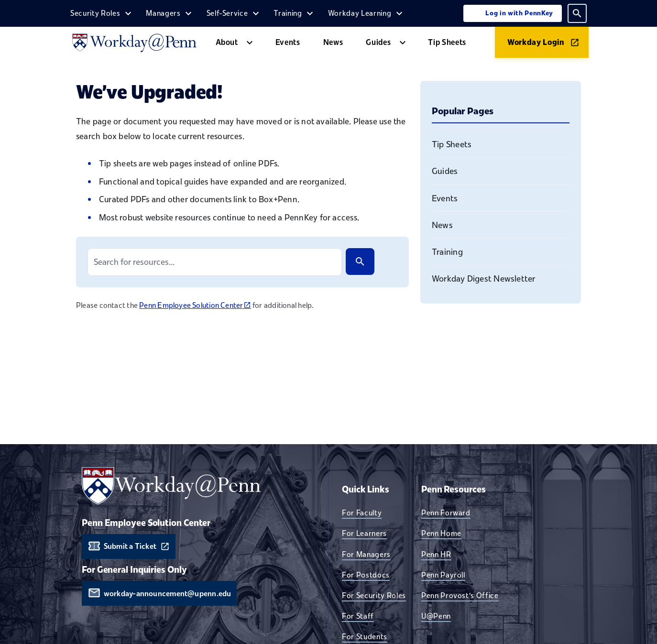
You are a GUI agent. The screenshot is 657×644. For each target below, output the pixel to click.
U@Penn (436, 616)
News (333, 42)
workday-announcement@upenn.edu (168, 594)
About (227, 42)
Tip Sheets (447, 42)
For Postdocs (366, 575)
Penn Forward (446, 513)
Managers (163, 13)
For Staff (358, 616)
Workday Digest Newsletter (484, 278)
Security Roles (95, 13)
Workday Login (536, 42)
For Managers (366, 554)
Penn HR (436, 554)
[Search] (360, 262)
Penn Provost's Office (460, 595)
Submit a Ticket (130, 546)
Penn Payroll (443, 575)
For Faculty (362, 513)
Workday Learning (360, 13)
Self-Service (227, 13)
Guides (378, 42)
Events (288, 42)
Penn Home (441, 533)
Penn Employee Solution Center (195, 305)
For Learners (364, 533)
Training (288, 13)
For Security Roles (374, 595)
